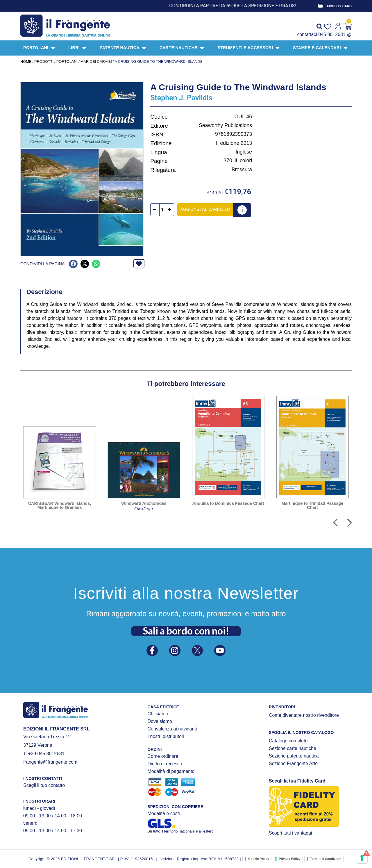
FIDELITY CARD (339, 6)
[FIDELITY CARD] (320, 6)
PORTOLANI (67, 62)
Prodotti (44, 62)
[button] (73, 264)
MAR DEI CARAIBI (96, 62)
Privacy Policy (290, 859)
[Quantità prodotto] (165, 210)
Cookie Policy (259, 859)
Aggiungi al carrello (208, 209)
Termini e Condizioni (326, 859)
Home (26, 62)
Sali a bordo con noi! (186, 629)
